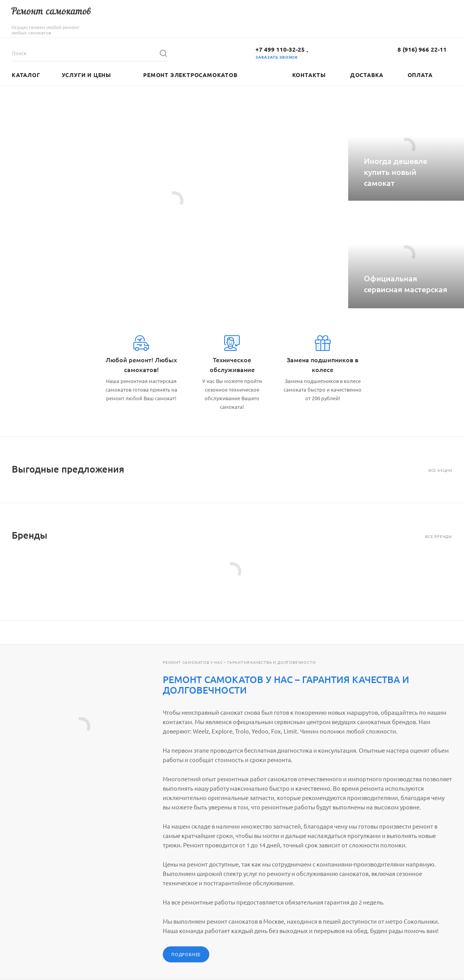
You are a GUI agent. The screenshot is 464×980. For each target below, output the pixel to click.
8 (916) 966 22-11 (422, 49)
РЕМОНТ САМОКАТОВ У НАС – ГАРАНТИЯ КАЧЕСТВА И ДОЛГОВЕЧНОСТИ (286, 685)
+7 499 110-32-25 (280, 49)
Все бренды (439, 536)
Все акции (440, 470)
